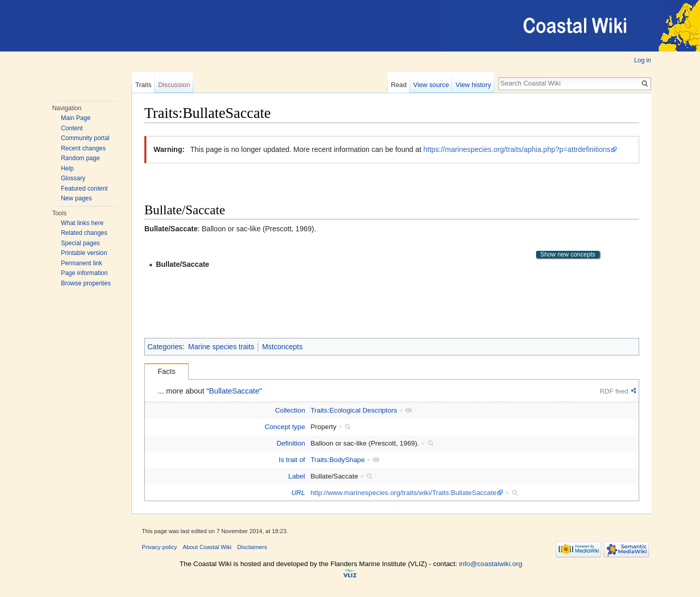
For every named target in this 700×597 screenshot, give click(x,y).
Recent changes (83, 148)
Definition (290, 443)
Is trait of (292, 460)
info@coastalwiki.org (491, 564)
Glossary (73, 178)
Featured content (84, 189)
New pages (76, 198)
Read (399, 85)
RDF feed (614, 391)
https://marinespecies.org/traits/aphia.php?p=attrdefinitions (517, 149)
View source (431, 85)
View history (473, 85)
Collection (290, 410)
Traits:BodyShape (337, 460)
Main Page (76, 118)
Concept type (285, 427)
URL (298, 493)
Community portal (85, 138)
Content (72, 128)
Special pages (80, 243)
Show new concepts (568, 254)
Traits (143, 85)
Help (67, 168)
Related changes (84, 233)
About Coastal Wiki (207, 547)
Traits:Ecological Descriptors (354, 410)
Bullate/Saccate (182, 264)
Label (297, 476)
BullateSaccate (235, 391)
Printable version (84, 253)
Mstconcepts (282, 347)
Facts (166, 371)
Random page (80, 158)
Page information (84, 273)
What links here (82, 223)
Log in (643, 60)
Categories (165, 347)
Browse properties (86, 283)
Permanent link (81, 263)
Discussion (174, 85)
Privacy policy (159, 547)
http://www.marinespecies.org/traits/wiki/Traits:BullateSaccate (403, 493)
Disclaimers (252, 547)
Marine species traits (221, 347)
